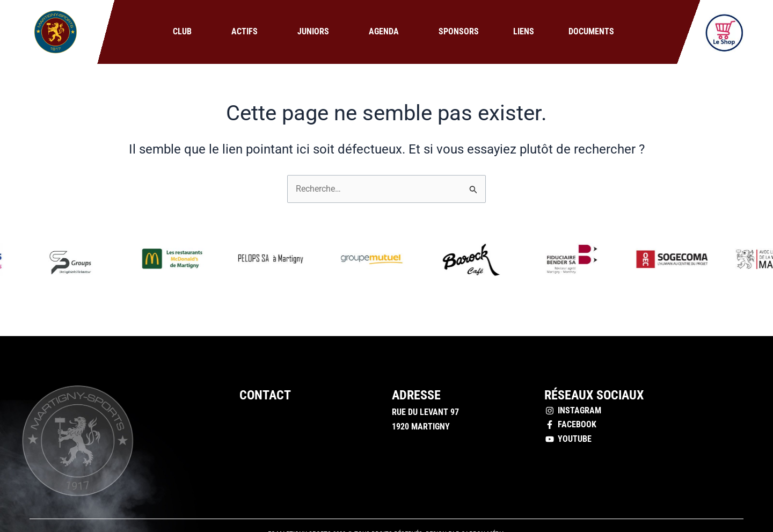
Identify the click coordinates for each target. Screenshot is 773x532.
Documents (591, 31)
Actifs (247, 32)
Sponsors (459, 31)
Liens (524, 31)
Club (185, 32)
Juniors (316, 32)
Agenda (386, 32)
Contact (265, 395)
